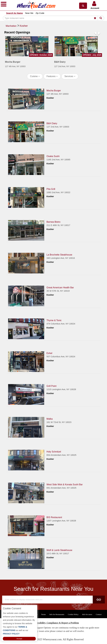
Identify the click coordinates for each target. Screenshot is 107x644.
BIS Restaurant (54, 517)
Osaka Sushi (53, 156)
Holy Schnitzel (54, 452)
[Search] (53, 18)
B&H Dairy (52, 123)
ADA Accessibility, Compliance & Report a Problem (53, 623)
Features (52, 76)
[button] (83, 6)
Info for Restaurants (57, 614)
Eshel (49, 353)
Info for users (87, 614)
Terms (43, 614)
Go (99, 600)
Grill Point (51, 386)
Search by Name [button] (14, 13)
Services (70, 76)
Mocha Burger (54, 91)
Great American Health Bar (60, 288)
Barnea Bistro (53, 222)
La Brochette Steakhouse (59, 255)
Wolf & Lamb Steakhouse (59, 550)
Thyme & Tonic (54, 320)
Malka (50, 419)
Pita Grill (51, 189)
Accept (19, 639)
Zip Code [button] (40, 13)
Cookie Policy (73, 614)
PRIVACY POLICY (11, 634)
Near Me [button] (29, 13)
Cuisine (35, 76)
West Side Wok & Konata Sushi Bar (65, 484)
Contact (99, 614)
